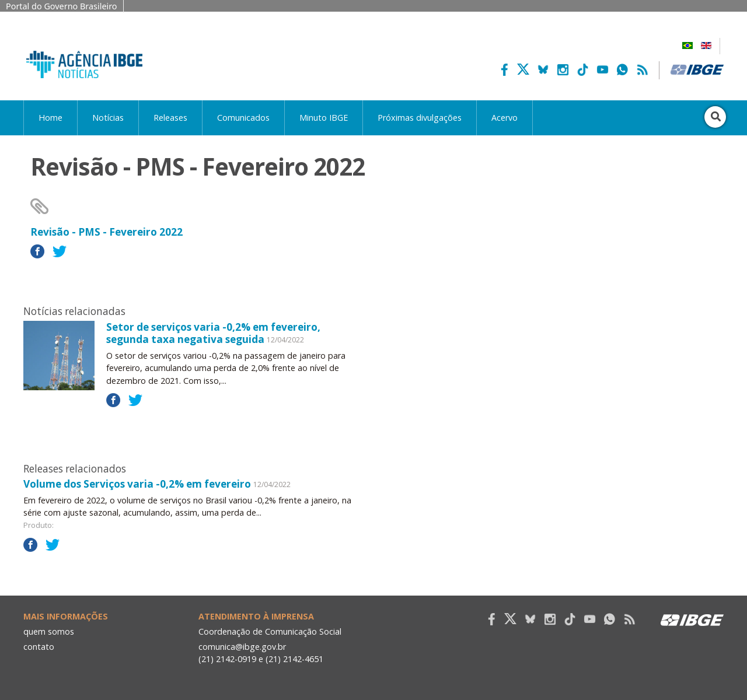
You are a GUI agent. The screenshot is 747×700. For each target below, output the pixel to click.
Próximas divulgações (420, 118)
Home (50, 118)
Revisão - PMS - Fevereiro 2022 (107, 232)
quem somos (49, 631)
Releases (170, 118)
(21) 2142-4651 (294, 659)
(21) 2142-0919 (227, 659)
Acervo (505, 118)
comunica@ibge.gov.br (242, 647)
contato (39, 647)
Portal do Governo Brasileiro (62, 6)
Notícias (108, 118)
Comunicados (243, 118)
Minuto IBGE (324, 118)
